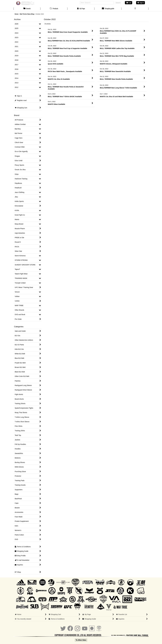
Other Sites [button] (81, 640)
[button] (135, 9)
